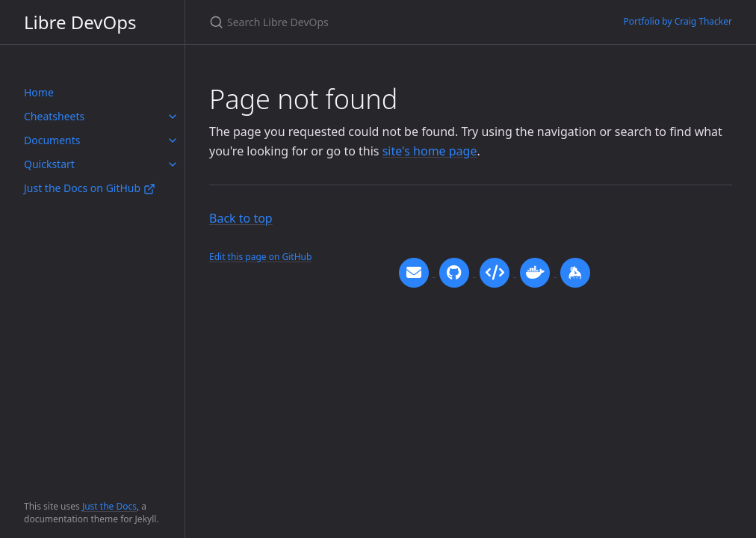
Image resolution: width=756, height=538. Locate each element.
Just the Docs (109, 506)
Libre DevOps (80, 22)
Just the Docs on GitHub (90, 188)
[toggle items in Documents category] (173, 140)
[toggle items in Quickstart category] (173, 164)
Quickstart (49, 164)
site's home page (430, 151)
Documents (52, 140)
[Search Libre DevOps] (385, 22)
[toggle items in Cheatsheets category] (173, 117)
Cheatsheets (54, 116)
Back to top (241, 218)
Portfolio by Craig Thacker (678, 21)
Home (39, 92)
